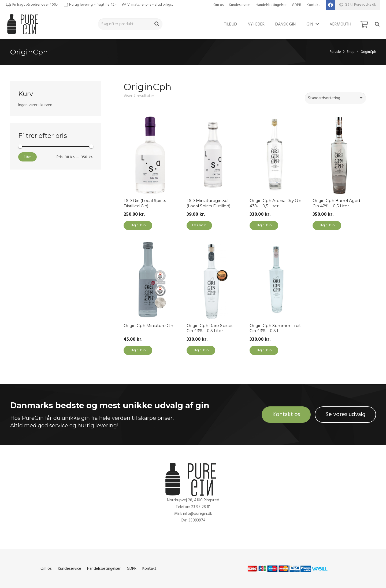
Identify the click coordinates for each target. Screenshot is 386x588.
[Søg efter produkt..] (130, 24)
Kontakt (313, 5)
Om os (218, 5)
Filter (27, 157)
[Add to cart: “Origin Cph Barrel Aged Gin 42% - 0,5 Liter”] (327, 226)
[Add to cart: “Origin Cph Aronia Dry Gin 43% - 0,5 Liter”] (264, 226)
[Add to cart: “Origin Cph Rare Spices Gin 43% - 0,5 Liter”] (201, 350)
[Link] (24, 24)
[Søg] (157, 24)
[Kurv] (364, 24)
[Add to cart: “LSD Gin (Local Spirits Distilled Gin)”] (138, 226)
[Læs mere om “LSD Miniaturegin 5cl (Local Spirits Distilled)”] (199, 226)
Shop (351, 52)
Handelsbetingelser (271, 5)
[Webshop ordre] (335, 98)
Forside (335, 52)
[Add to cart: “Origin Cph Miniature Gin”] (138, 350)
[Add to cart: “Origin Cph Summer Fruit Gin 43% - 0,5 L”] (264, 350)
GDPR (297, 5)
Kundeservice (240, 5)
